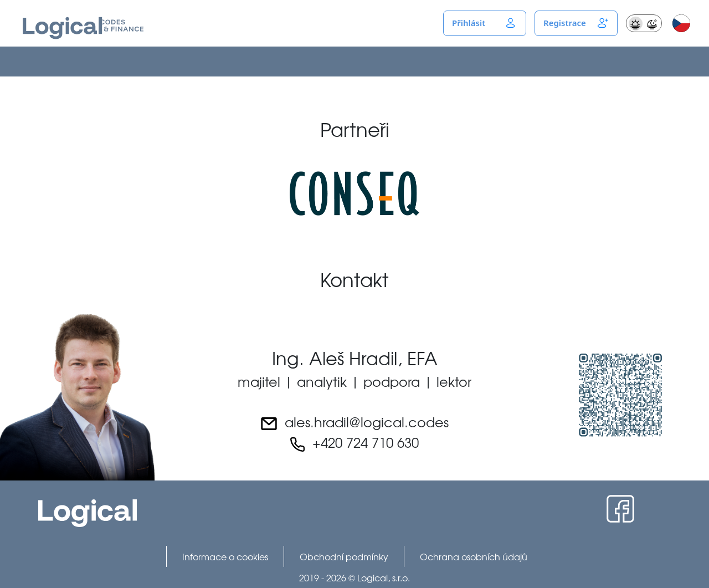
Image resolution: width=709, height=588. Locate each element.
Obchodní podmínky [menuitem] (344, 556)
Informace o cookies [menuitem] (225, 556)
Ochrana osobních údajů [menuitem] (474, 556)
